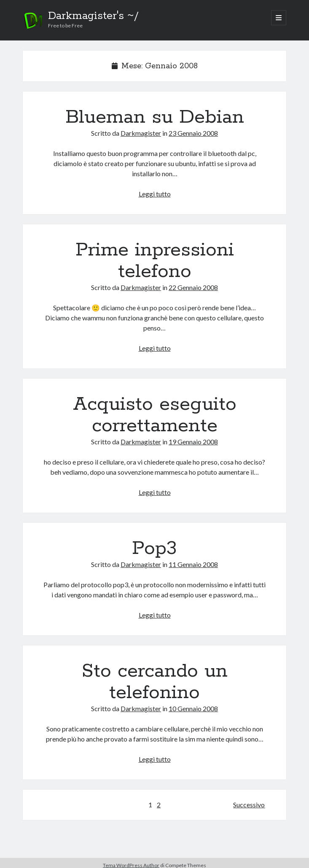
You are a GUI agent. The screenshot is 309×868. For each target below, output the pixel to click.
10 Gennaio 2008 (193, 708)
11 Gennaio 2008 (193, 564)
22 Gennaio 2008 (193, 287)
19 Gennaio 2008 (193, 442)
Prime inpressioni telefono (155, 261)
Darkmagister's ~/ (93, 16)
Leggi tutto (155, 194)
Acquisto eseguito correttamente (155, 415)
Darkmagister (141, 133)
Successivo (249, 805)
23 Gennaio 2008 (193, 133)
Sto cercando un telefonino (155, 682)
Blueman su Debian (155, 117)
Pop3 (154, 548)
